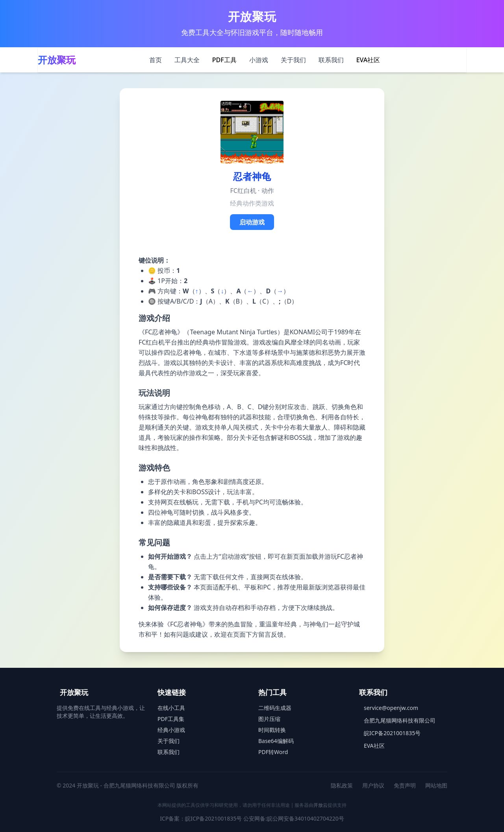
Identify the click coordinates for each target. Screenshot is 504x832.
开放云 (321, 805)
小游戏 (259, 60)
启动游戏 (252, 222)
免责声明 (405, 785)
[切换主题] (457, 60)
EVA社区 (368, 60)
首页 (156, 60)
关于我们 (293, 60)
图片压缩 (269, 719)
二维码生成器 (275, 708)
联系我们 (331, 60)
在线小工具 (171, 708)
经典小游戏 (171, 730)
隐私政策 (342, 785)
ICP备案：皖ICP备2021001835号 (201, 818)
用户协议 (373, 785)
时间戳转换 (272, 730)
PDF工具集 (171, 719)
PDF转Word (273, 752)
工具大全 (187, 60)
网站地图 (436, 785)
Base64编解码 (276, 741)
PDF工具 (224, 60)
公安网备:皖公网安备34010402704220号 (294, 818)
